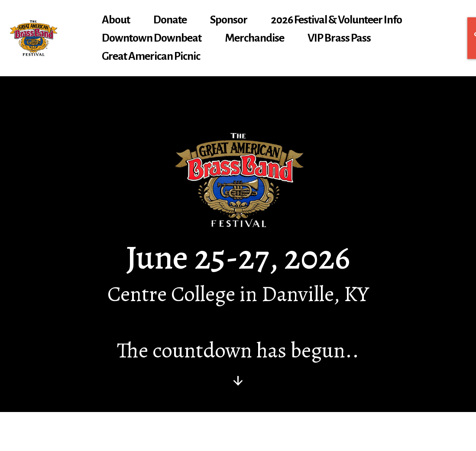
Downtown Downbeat (152, 38)
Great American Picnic (151, 56)
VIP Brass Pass (339, 38)
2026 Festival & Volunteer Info (336, 20)
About (116, 20)
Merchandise (254, 38)
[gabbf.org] (34, 38)
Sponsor (229, 20)
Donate (170, 20)
